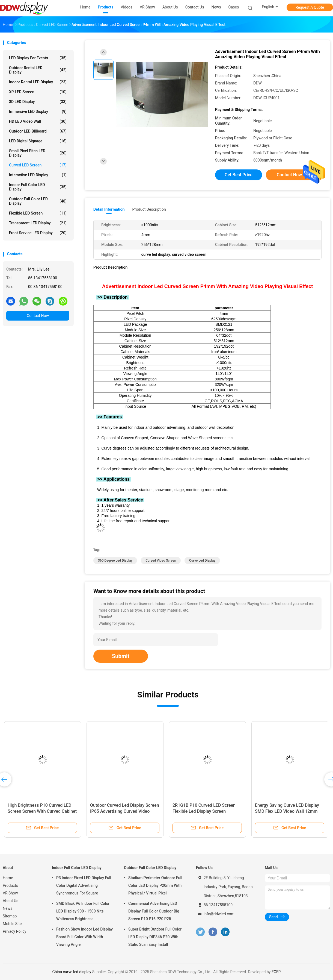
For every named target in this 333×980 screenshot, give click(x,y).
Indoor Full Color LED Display (38, 187)
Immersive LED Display (38, 112)
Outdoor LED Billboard (38, 131)
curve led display (202, 561)
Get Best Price (239, 175)
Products (10, 885)
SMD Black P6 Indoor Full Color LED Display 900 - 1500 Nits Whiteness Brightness (83, 911)
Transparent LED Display (38, 223)
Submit (121, 656)
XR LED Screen (38, 92)
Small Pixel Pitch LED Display (38, 153)
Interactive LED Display (38, 175)
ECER (276, 972)
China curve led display (72, 972)
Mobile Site (12, 924)
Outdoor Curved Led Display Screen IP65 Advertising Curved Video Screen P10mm (125, 811)
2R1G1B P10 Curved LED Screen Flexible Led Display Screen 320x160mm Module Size (204, 811)
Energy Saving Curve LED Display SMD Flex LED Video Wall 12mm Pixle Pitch (287, 811)
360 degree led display (115, 561)
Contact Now (38, 316)
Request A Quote (310, 7)
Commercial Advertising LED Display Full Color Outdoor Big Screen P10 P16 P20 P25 (154, 911)
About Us (11, 901)
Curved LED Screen (38, 165)
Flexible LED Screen (38, 213)
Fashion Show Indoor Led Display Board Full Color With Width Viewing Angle (84, 937)
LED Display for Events (38, 58)
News (8, 908)
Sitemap (10, 916)
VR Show (10, 893)
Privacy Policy (14, 931)
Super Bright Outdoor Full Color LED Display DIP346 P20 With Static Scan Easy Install (155, 937)
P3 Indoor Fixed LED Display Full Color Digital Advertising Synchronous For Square (84, 885)
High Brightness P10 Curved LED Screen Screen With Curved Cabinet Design (42, 811)
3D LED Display (38, 102)
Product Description (149, 209)
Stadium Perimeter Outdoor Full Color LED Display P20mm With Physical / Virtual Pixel (155, 885)
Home (8, 878)
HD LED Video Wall (38, 121)
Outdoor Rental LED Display (38, 70)
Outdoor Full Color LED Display (38, 201)
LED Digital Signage (38, 141)
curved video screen (161, 561)
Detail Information (109, 209)
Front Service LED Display (38, 233)
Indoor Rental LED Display (38, 82)
